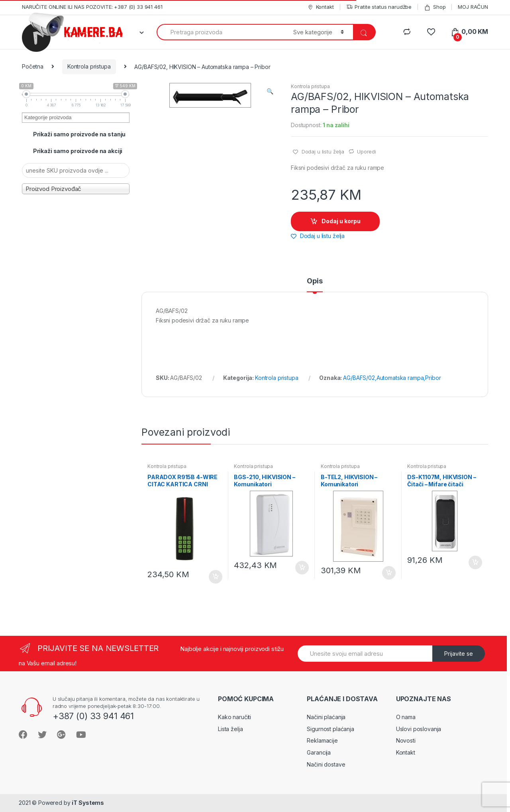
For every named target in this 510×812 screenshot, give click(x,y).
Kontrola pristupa (89, 66)
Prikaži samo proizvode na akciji (78, 151)
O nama (406, 717)
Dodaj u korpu (341, 221)
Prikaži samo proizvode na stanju (79, 134)
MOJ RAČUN (473, 7)
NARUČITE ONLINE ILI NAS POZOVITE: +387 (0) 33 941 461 (92, 7)
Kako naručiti (234, 717)
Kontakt (321, 7)
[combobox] (220, 32)
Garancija (319, 752)
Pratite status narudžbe (379, 7)
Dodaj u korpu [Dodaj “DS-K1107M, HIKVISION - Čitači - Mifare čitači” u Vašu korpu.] (475, 562)
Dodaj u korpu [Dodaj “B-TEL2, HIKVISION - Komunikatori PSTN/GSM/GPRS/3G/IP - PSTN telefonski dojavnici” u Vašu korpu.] (388, 573)
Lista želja (230, 729)
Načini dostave (326, 764)
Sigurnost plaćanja (330, 729)
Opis (315, 281)
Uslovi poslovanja (419, 729)
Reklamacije (322, 740)
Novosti (406, 740)
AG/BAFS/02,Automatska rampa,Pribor (392, 378)
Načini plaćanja (326, 717)
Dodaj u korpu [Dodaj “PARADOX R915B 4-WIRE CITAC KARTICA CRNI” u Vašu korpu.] (215, 577)
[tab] (315, 285)
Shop (435, 7)
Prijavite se (459, 654)
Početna (33, 66)
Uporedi (367, 151)
